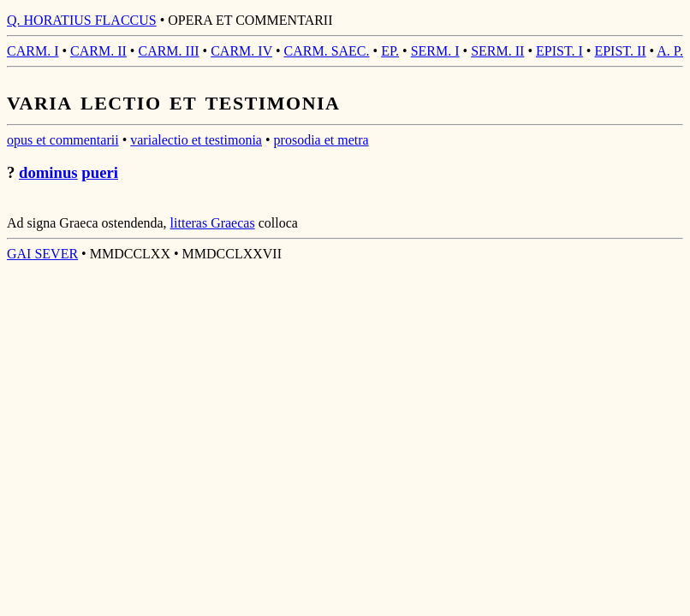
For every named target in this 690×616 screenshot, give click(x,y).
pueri (100, 172)
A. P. (670, 51)
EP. (390, 51)
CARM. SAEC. (327, 51)
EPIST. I (559, 51)
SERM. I (435, 51)
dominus (48, 172)
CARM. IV (241, 51)
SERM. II (497, 51)
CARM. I (33, 51)
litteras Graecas (213, 223)
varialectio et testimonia (196, 140)
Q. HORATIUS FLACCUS (82, 20)
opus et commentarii (63, 140)
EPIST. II (620, 51)
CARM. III (168, 51)
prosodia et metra (321, 140)
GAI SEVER (42, 254)
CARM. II (98, 51)
